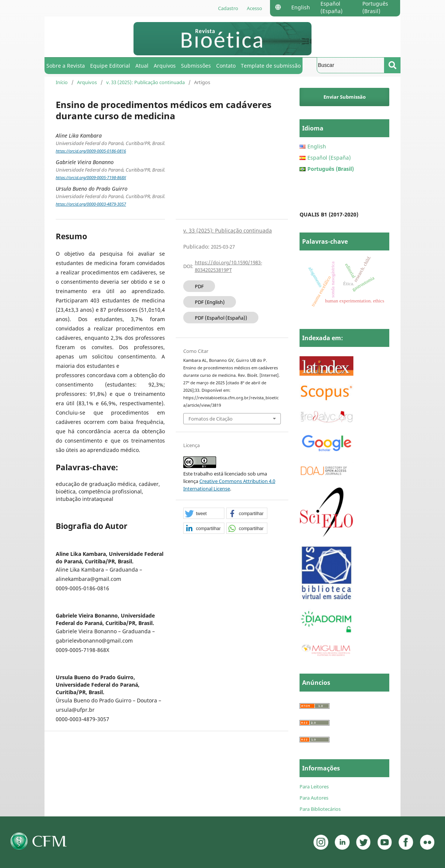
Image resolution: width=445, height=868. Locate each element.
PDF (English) (210, 302)
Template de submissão (271, 66)
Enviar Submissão (345, 97)
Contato (226, 66)
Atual (142, 66)
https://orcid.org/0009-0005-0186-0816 (91, 151)
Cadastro (228, 8)
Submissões (196, 66)
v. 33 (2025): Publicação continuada (145, 82)
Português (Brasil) (375, 7)
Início (62, 82)
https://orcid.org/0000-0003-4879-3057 (91, 204)
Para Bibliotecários (320, 809)
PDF (199, 286)
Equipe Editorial (110, 66)
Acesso (254, 8)
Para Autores (314, 798)
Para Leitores (314, 787)
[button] (204, 514)
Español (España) (332, 7)
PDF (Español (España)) (221, 318)
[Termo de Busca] (351, 65)
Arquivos (165, 66)
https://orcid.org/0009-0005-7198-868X (91, 178)
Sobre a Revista (66, 66)
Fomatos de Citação (211, 419)
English (301, 7)
